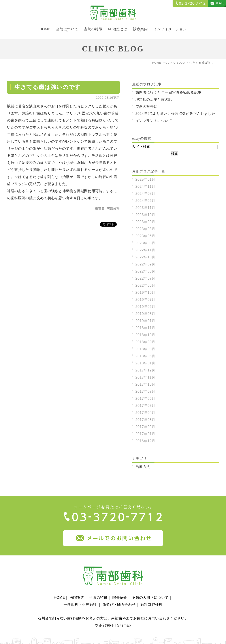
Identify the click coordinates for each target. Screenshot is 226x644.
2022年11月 (146, 250)
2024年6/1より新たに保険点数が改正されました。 (177, 114)
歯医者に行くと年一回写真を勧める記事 (169, 92)
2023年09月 (146, 222)
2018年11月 (146, 328)
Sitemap (124, 619)
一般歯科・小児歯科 (81, 599)
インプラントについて (154, 121)
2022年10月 (146, 257)
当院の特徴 (93, 29)
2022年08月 (146, 271)
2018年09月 (146, 342)
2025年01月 (146, 179)
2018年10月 (146, 335)
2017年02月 (146, 427)
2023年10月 (146, 215)
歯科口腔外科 (151, 599)
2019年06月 (146, 307)
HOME (45, 29)
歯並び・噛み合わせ (119, 599)
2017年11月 (146, 377)
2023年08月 (146, 229)
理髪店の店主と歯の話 (154, 99)
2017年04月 (146, 413)
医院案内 (77, 592)
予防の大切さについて (150, 592)
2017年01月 (146, 434)
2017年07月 (146, 391)
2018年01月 (146, 363)
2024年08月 (146, 194)
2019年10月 (146, 293)
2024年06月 (146, 201)
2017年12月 (146, 370)
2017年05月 (146, 406)
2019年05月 (146, 314)
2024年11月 (146, 187)
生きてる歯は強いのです (48, 87)
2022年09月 (146, 264)
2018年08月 (146, 349)
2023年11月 (146, 208)
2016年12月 (146, 441)
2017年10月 (146, 384)
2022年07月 (146, 278)
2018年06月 (146, 356)
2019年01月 (146, 321)
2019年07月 (146, 300)
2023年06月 (146, 236)
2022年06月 (146, 285)
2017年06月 (146, 399)
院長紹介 (120, 592)
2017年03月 (146, 420)
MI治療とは (118, 29)
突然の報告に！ (148, 107)
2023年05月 (146, 243)
